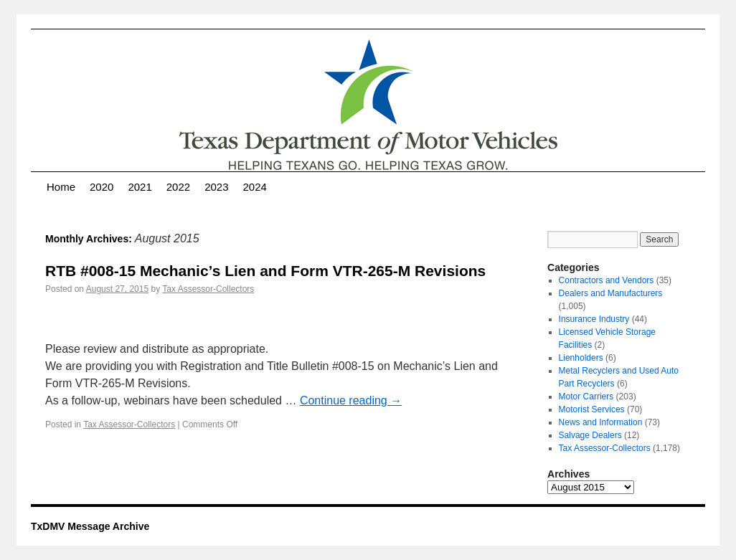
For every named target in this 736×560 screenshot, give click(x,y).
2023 (216, 187)
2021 (140, 187)
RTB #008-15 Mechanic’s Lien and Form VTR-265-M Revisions (265, 271)
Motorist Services (592, 409)
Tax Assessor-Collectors (208, 289)
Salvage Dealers (590, 435)
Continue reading (351, 400)
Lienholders (581, 358)
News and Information (601, 422)
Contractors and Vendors (607, 280)
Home (61, 187)
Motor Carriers (586, 397)
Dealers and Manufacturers (611, 293)
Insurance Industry (594, 319)
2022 (178, 187)
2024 (255, 187)
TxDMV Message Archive (90, 526)
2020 (102, 187)
